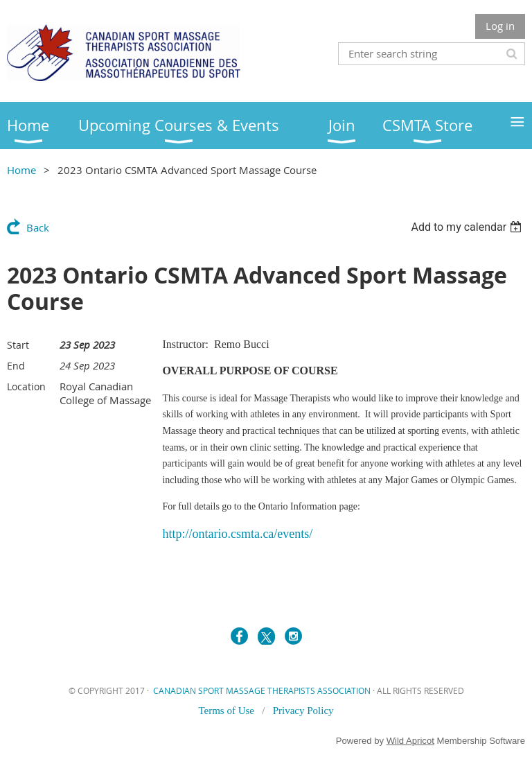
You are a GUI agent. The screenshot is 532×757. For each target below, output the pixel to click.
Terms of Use (227, 711)
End (16, 366)
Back (38, 227)
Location (26, 386)
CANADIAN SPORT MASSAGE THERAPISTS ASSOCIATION (262, 690)
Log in (500, 26)
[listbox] (468, 227)
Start (18, 345)
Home (21, 170)
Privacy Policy (303, 711)
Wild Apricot (410, 741)
